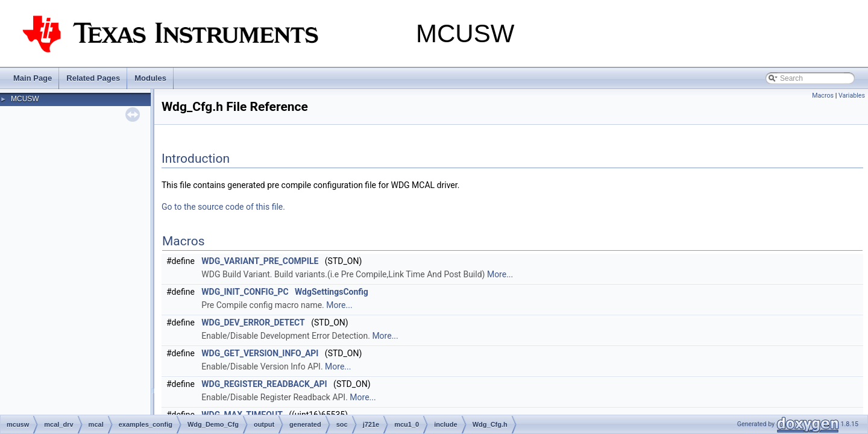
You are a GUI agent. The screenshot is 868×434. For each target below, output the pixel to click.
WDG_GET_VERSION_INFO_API (260, 353)
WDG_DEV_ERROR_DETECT (253, 322)
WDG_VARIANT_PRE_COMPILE (260, 261)
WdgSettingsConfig (332, 292)
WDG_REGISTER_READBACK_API (264, 384)
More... (500, 274)
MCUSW (25, 99)
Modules (150, 78)
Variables (852, 96)
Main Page (33, 78)
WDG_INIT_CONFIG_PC (245, 292)
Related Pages (93, 78)
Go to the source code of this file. (223, 207)
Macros (823, 96)
